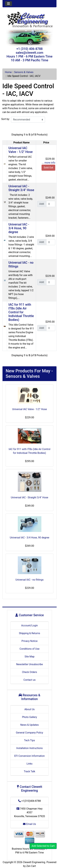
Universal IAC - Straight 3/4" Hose (21, 188)
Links (30, 764)
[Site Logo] (29, 20)
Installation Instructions (30, 748)
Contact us (29, 680)
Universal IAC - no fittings (29, 580)
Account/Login (29, 625)
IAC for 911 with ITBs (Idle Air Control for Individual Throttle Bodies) (21, 312)
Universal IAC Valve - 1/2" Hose (20, 150)
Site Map (29, 657)
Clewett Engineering (34, 862)
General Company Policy (29, 733)
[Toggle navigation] (8, 4)
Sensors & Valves (24, 72)
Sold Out (48, 168)
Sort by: (6, 119)
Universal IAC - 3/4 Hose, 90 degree (19, 228)
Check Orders (30, 672)
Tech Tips (29, 740)
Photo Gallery (29, 717)
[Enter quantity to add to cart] (51, 204)
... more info (49, 163)
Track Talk (29, 771)
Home (8, 72)
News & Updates (29, 725)
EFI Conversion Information (29, 756)
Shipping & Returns (29, 633)
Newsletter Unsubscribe (30, 664)
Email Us (29, 824)
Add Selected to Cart (43, 846)
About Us (29, 709)
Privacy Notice (29, 641)
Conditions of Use (29, 649)
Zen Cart (31, 866)
